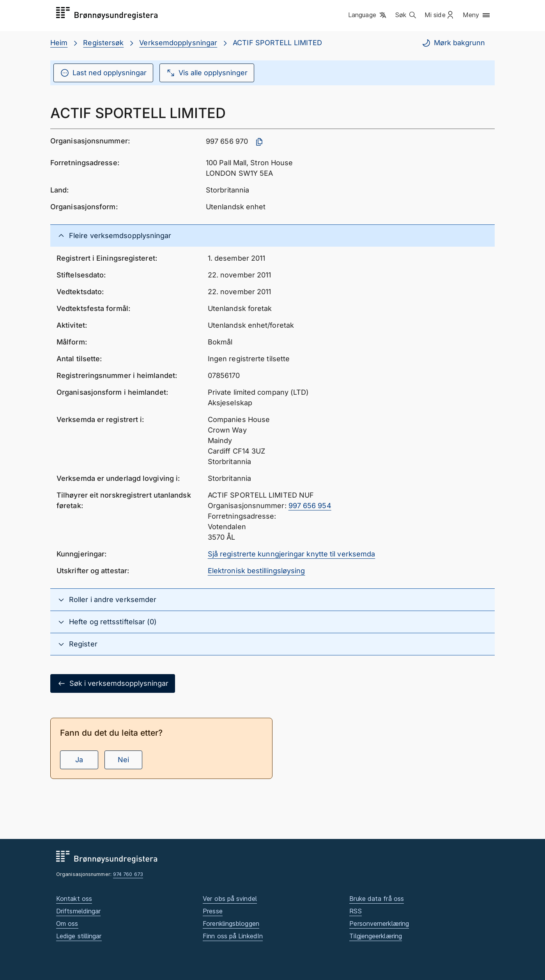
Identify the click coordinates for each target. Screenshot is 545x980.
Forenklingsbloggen (231, 923)
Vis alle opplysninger (207, 73)
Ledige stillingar (79, 936)
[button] (368, 15)
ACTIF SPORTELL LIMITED (277, 43)
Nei (123, 760)
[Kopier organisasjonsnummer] (259, 142)
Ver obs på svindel (230, 899)
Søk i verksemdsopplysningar (113, 683)
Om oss (67, 923)
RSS (355, 911)
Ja (79, 760)
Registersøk (103, 43)
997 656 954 (310, 506)
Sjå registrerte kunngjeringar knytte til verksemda (292, 554)
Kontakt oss (74, 899)
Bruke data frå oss (377, 899)
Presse (213, 911)
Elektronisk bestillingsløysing (257, 571)
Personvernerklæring (379, 923)
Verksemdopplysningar (178, 43)
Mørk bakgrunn (453, 43)
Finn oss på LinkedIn (233, 936)
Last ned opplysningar (103, 73)
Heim (59, 43)
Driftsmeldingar (78, 911)
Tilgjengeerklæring (376, 936)
